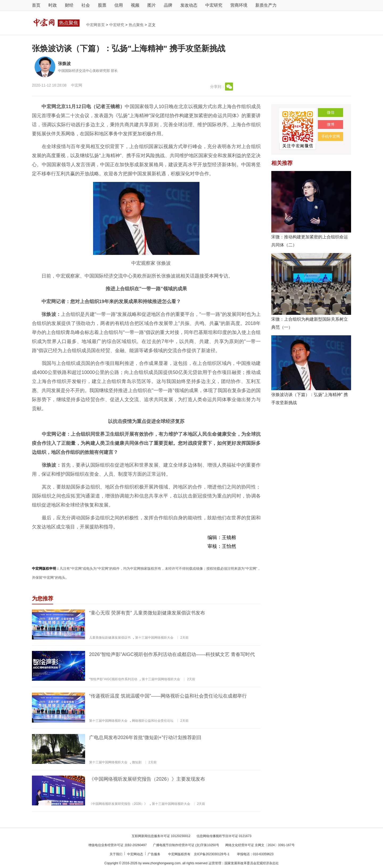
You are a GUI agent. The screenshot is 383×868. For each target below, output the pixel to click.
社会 (86, 5)
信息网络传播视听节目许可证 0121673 (224, 836)
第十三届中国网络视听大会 (154, 638)
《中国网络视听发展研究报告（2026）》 (118, 804)
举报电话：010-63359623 (255, 854)
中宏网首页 (96, 25)
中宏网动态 (136, 854)
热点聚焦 (137, 25)
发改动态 (189, 5)
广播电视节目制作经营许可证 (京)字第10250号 (186, 845)
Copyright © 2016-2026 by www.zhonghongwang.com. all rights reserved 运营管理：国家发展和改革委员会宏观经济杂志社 (191, 863)
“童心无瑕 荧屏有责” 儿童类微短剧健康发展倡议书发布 (147, 613)
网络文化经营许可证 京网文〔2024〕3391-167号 (260, 845)
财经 (69, 5)
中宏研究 (214, 5)
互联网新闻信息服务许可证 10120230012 (161, 836)
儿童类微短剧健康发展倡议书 (110, 638)
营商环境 (239, 5)
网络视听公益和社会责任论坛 (153, 721)
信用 (119, 5)
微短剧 (137, 762)
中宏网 (77, 85)
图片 (152, 5)
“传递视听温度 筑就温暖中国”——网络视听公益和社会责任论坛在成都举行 (168, 696)
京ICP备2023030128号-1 (212, 854)
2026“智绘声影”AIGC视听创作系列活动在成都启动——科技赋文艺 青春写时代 (172, 654)
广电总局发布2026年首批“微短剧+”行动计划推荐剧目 (145, 737)
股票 (102, 5)
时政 (53, 5)
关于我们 (116, 854)
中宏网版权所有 (180, 854)
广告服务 (154, 854)
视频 (135, 5)
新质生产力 (266, 5)
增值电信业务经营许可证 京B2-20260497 (117, 845)
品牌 (168, 5)
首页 (36, 5)
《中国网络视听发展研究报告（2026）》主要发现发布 (147, 779)
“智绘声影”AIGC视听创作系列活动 (113, 679)
